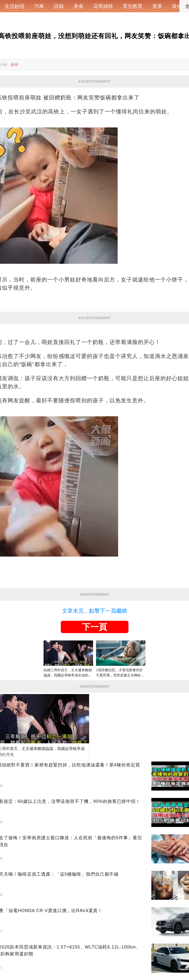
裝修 (177, 6)
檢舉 (15, 65)
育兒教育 (133, 6)
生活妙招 (15, 6)
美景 (157, 6)
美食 (79, 6)
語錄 (59, 6)
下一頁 (94, 627)
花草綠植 (103, 6)
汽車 (39, 6)
